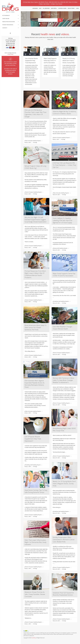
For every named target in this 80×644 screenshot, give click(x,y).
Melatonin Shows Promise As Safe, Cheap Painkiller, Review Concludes (35, 594)
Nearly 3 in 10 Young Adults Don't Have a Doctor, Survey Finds (69, 61)
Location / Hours (62, 8)
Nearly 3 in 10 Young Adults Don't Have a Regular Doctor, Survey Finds (64, 484)
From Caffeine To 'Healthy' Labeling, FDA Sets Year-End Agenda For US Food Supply (62, 220)
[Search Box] (48, 20)
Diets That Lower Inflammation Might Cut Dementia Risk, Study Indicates (35, 542)
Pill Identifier (46, 8)
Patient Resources (8, 25)
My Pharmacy (6, 15)
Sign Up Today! (71, 8)
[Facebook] (10, 33)
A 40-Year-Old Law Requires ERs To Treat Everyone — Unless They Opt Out (64, 165)
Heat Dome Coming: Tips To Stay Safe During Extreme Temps (36, 491)
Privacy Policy (10, 54)
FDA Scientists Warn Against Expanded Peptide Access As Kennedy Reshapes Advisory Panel (35, 384)
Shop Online (6, 19)
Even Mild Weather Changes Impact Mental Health (62, 328)
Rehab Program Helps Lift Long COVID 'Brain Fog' (35, 167)
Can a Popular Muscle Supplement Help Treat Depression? (31, 61)
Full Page (35, 142)
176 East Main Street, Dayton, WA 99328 (33, 2)
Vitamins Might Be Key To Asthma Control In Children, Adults (64, 113)
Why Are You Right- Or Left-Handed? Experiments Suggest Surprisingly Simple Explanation (36, 220)
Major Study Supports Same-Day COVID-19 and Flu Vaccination (50, 61)
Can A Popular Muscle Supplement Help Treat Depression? (33, 439)
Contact (5, 28)
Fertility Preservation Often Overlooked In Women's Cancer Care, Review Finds (64, 540)
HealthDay (34, 638)
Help (40, 8)
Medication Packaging (9, 22)
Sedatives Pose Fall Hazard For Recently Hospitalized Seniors (63, 594)
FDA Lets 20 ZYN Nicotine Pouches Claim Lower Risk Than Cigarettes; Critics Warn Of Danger (36, 113)
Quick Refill (54, 8)
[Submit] (60, 20)
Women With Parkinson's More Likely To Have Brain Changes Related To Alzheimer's (63, 380)
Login (77, 8)
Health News (43, 24)
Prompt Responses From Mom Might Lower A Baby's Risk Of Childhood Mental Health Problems (35, 274)
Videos (52, 24)
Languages (35, 8)
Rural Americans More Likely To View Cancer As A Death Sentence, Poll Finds (36, 327)
